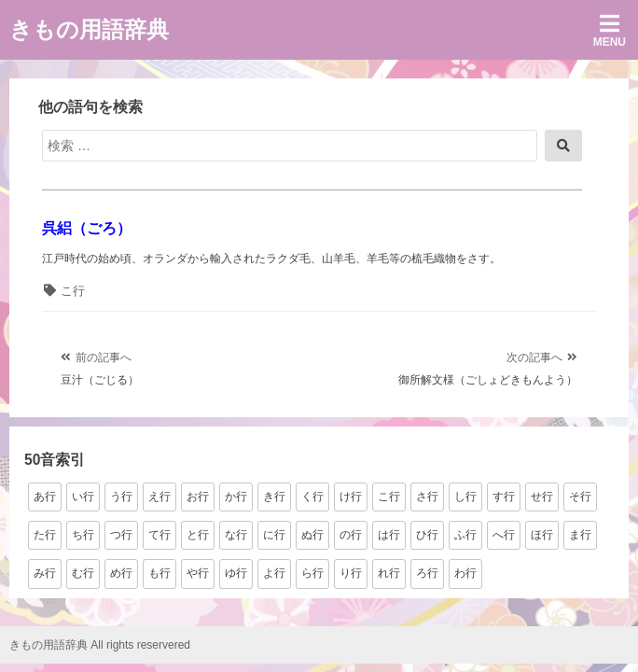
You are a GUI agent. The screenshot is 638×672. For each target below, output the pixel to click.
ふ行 (465, 535)
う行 (121, 497)
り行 (351, 573)
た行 (45, 535)
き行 (274, 497)
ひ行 (427, 535)
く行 (312, 497)
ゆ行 (236, 573)
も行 (159, 573)
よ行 (274, 573)
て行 (159, 535)
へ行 (504, 535)
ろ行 (427, 573)
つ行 (121, 535)
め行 (121, 573)
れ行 (389, 573)
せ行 (542, 497)
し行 (465, 497)
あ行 (45, 497)
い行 (83, 497)
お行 (198, 497)
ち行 (83, 535)
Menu (610, 30)
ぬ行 (312, 535)
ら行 (312, 573)
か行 (236, 497)
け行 (351, 497)
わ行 (465, 573)
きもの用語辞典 (89, 29)
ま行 (580, 535)
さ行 (427, 497)
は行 (389, 535)
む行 (83, 573)
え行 (159, 497)
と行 (198, 535)
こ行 (73, 291)
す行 (504, 497)
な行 (236, 535)
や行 (198, 573)
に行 (274, 535)
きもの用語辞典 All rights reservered (100, 645)
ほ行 (542, 535)
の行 (351, 535)
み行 (45, 573)
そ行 (580, 497)
